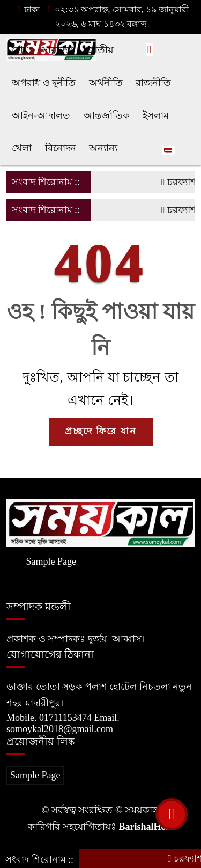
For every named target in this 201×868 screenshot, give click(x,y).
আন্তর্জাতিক (107, 115)
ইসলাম (156, 115)
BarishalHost (146, 827)
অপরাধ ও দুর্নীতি (44, 83)
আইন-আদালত (41, 115)
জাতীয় (100, 50)
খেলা (22, 148)
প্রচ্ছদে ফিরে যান (101, 431)
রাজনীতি (153, 83)
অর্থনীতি (106, 83)
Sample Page (51, 561)
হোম (20, 50)
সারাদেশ (58, 50)
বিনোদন (61, 148)
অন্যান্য (103, 148)
